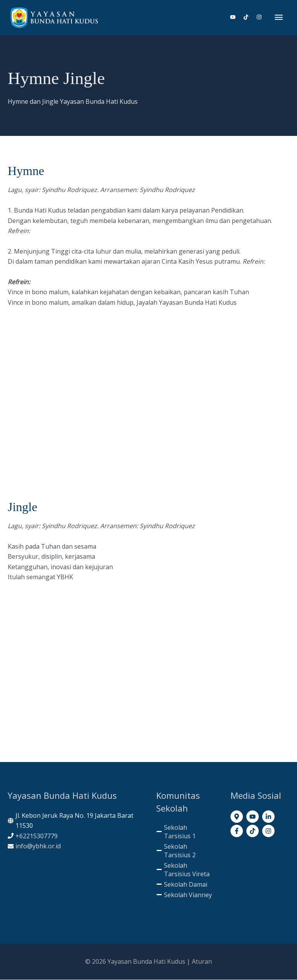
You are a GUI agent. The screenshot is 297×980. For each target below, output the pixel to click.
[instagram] (259, 17)
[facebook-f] (238, 831)
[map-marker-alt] (238, 817)
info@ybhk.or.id (38, 846)
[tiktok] (249, 17)
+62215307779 (37, 836)
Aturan (202, 961)
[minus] (186, 832)
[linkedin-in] (269, 817)
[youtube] (236, 17)
